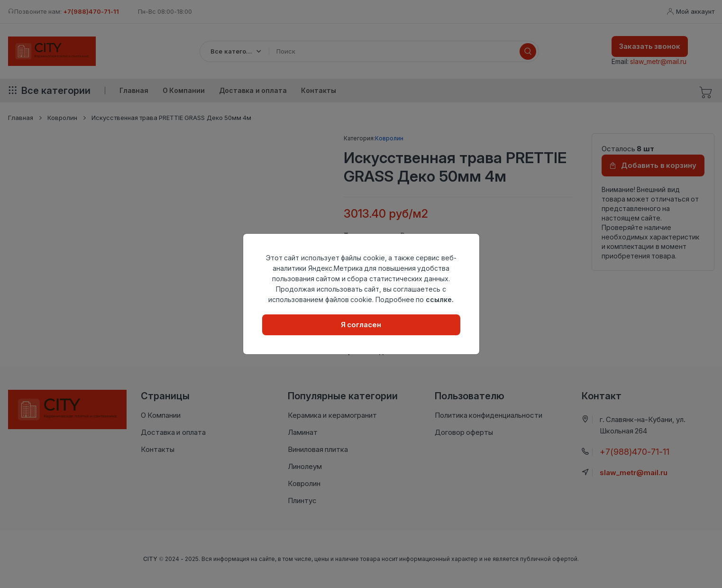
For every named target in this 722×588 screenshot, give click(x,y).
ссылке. (440, 299)
